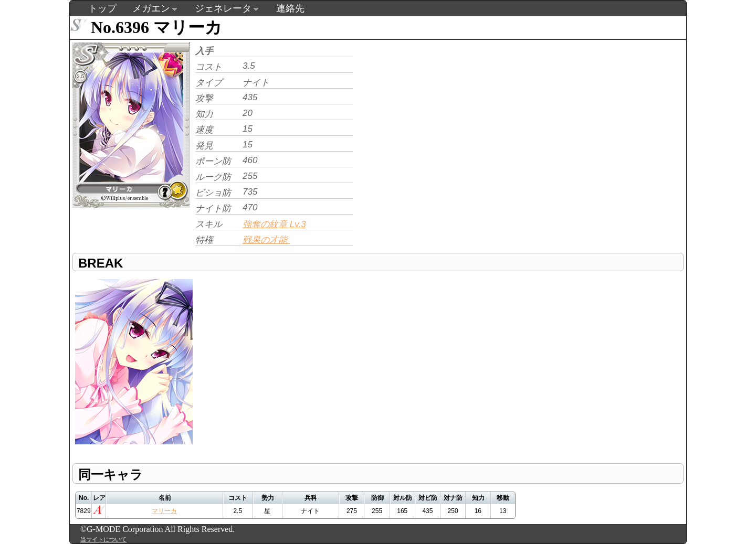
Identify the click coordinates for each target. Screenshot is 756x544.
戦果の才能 (266, 240)
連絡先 (290, 8)
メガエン (151, 8)
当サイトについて (103, 539)
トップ (102, 8)
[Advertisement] (444, 113)
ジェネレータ (223, 8)
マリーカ (164, 511)
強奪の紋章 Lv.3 (274, 224)
